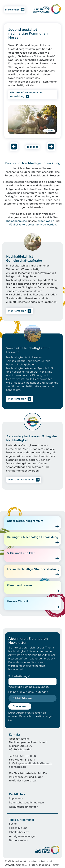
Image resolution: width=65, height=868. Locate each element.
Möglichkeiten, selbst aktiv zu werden (32, 225)
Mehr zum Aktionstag (21, 480)
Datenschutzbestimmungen (26, 802)
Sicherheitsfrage (19, 676)
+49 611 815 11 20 (25, 756)
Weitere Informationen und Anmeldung (27, 94)
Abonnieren (20, 706)
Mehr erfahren (17, 311)
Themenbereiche (16, 221)
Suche (13, 824)
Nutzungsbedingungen (24, 807)
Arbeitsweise (46, 221)
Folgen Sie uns (18, 828)
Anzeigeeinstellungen (23, 836)
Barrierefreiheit (19, 840)
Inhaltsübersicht (19, 832)
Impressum (16, 798)
